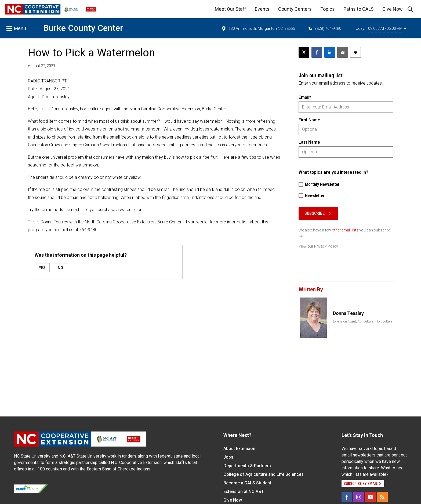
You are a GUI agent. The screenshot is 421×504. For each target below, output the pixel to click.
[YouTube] (371, 497)
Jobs (228, 457)
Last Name (309, 142)
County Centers (295, 9)
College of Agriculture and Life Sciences (264, 474)
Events (262, 9)
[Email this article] (343, 52)
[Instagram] (359, 497)
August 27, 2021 (42, 66)
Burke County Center (83, 28)
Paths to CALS (359, 9)
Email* (305, 97)
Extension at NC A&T (244, 492)
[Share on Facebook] (317, 52)
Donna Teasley (348, 313)
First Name (309, 120)
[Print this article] (355, 52)
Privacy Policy (326, 246)
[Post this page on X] (304, 52)
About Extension (239, 449)
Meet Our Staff (231, 9)
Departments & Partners (247, 466)
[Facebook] (347, 497)
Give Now (393, 9)
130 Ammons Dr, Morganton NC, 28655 (258, 28)
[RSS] (382, 497)
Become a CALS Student (247, 483)
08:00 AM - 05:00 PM (387, 28)
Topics (328, 9)
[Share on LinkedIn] (330, 52)
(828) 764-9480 (324, 28)
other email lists (345, 230)
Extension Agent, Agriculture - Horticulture (363, 321)
